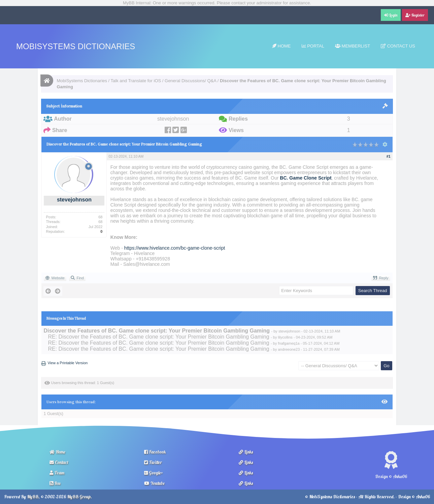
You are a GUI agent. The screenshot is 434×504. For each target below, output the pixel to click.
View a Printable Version (68, 363)
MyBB (33, 497)
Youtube (154, 483)
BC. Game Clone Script (306, 178)
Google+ (154, 473)
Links (246, 452)
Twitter (153, 462)
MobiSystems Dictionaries (76, 46)
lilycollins (285, 337)
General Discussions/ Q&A (190, 81)
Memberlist (353, 46)
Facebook (155, 452)
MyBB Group (79, 497)
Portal (313, 46)
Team (57, 473)
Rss (55, 483)
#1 (389, 156)
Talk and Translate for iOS (136, 81)
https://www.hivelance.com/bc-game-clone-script (175, 248)
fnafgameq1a (289, 343)
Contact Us (398, 46)
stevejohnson (74, 200)
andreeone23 (289, 349)
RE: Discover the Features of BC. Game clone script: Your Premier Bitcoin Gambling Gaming (158, 337)
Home (281, 46)
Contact (59, 462)
